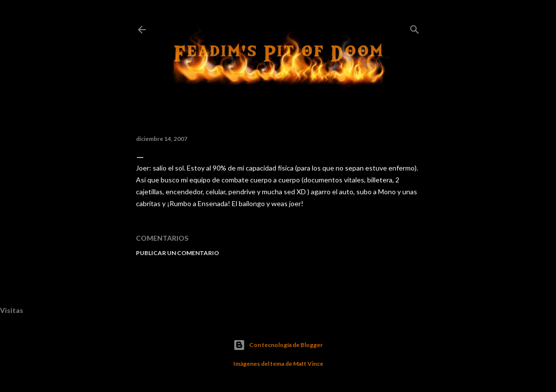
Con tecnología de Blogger (278, 345)
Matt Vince (308, 364)
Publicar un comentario (177, 253)
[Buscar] (415, 27)
